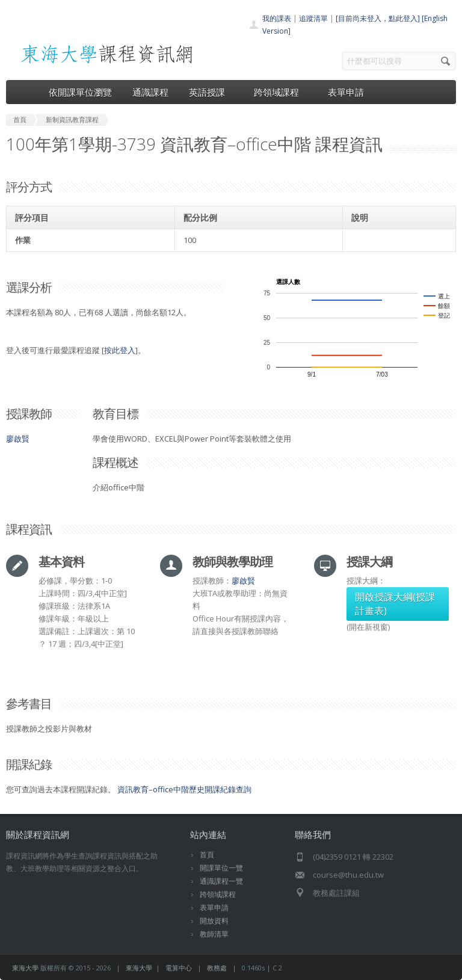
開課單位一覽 (221, 868)
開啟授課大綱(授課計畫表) (395, 604)
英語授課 (211, 92)
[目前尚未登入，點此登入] (378, 18)
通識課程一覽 (221, 881)
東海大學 (25, 968)
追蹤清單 (313, 18)
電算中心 (179, 968)
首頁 (207, 855)
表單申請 (346, 92)
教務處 (217, 968)
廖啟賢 (18, 439)
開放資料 (214, 921)
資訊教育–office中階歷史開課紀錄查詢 (184, 789)
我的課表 (277, 18)
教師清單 (214, 934)
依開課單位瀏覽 (80, 92)
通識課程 (150, 92)
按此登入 (120, 350)
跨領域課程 (281, 92)
